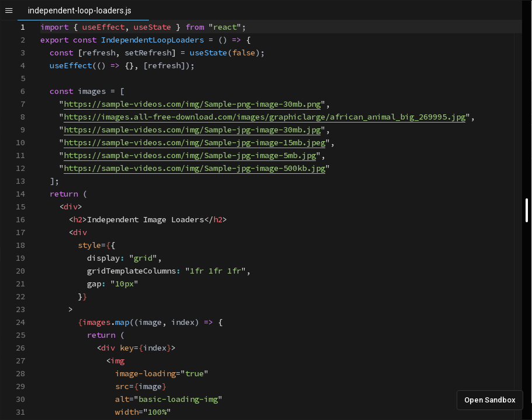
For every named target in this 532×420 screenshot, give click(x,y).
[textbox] (41, 21)
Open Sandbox (490, 400)
